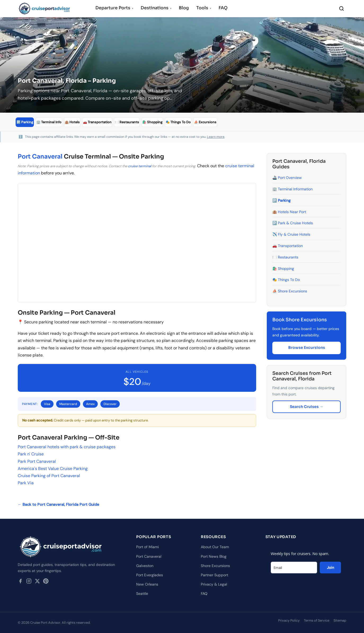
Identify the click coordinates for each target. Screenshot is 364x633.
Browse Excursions (307, 348)
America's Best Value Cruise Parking (53, 468)
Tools (204, 8)
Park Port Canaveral (37, 461)
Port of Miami (147, 547)
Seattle (142, 594)
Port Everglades (150, 575)
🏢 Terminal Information (292, 189)
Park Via (26, 483)
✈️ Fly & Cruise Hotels (291, 234)
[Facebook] (20, 582)
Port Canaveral (40, 156)
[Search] (341, 8)
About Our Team (215, 547)
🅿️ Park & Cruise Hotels (293, 223)
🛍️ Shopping (283, 268)
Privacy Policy (289, 620)
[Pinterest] (46, 582)
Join (330, 568)
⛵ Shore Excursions (290, 291)
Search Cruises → (307, 406)
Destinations (156, 8)
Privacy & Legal (214, 584)
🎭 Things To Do (286, 280)
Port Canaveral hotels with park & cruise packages (67, 447)
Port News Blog (214, 556)
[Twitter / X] (37, 582)
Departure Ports (114, 8)
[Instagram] (29, 582)
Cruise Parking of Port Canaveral (49, 475)
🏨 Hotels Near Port (289, 212)
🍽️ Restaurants (285, 257)
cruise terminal (140, 166)
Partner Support (214, 575)
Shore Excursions (215, 565)
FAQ (223, 8)
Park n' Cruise (31, 454)
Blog (184, 8)
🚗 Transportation (288, 245)
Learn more (216, 137)
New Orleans (147, 584)
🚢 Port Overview (287, 178)
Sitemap (340, 620)
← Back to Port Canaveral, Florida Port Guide (58, 504)
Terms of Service (317, 620)
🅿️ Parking (281, 200)
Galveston (145, 565)
